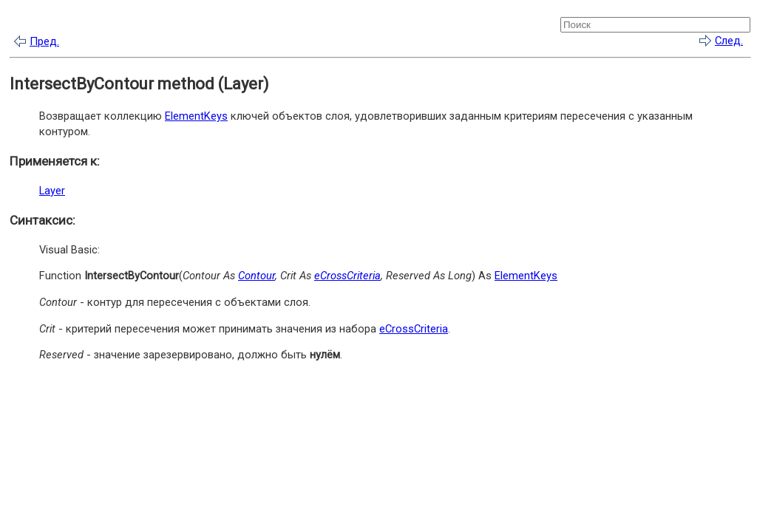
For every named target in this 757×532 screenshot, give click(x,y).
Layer (52, 191)
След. (729, 41)
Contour (257, 276)
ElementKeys (196, 116)
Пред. (44, 41)
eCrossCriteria (347, 276)
